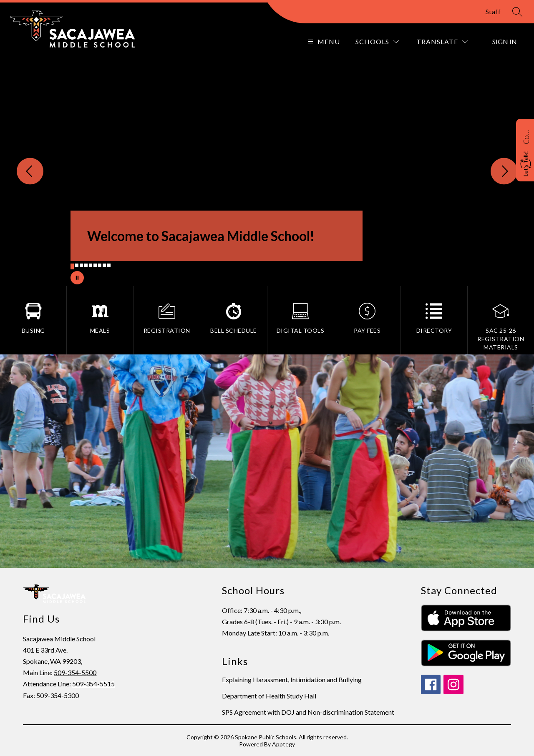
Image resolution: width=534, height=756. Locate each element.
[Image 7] (100, 265)
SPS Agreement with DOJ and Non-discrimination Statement (308, 712)
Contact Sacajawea (526, 136)
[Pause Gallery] (77, 278)
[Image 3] (81, 265)
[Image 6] (95, 265)
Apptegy (283, 744)
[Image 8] (104, 265)
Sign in (505, 41)
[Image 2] (77, 265)
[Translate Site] (442, 41)
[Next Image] (504, 172)
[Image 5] (91, 265)
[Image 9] (109, 265)
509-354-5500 (75, 672)
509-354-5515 (93, 684)
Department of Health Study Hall (269, 696)
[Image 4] (86, 265)
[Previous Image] (30, 172)
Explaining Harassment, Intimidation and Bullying (292, 679)
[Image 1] (72, 266)
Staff (493, 11)
